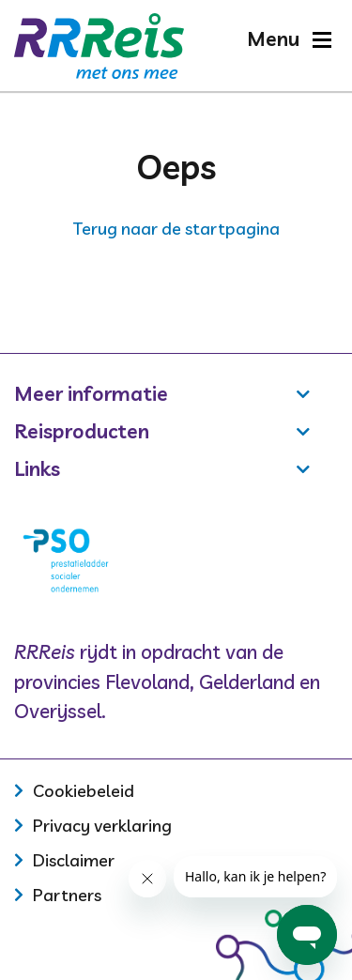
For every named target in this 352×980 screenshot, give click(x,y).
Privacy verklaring (102, 826)
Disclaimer (74, 860)
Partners (67, 895)
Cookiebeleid (84, 791)
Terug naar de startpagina (176, 229)
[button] (289, 39)
